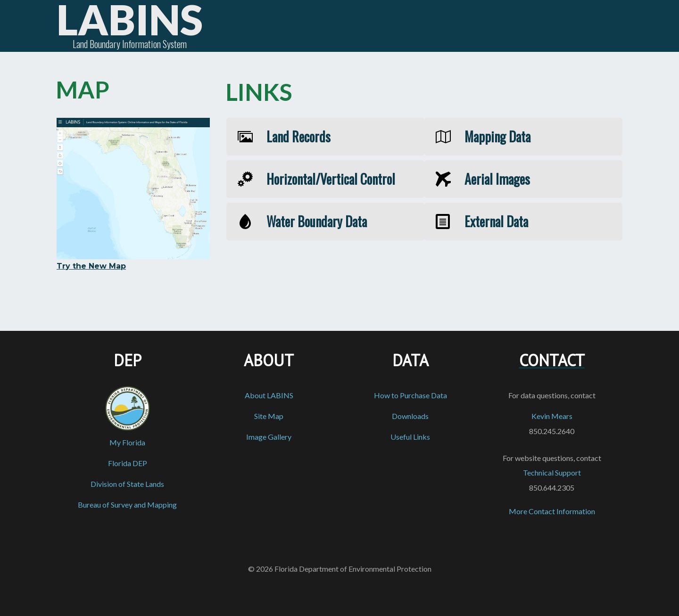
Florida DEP (128, 463)
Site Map (269, 416)
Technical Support (552, 472)
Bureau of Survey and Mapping (127, 505)
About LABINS (269, 395)
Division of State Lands (127, 484)
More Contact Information (552, 511)
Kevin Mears (552, 416)
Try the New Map (91, 266)
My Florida (127, 442)
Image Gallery (269, 437)
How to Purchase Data (410, 395)
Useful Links (410, 437)
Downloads (410, 416)
